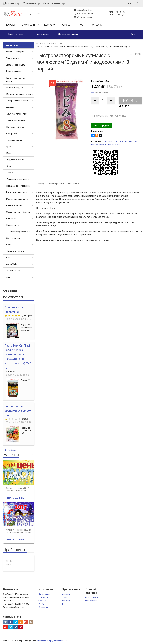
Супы (9, 258)
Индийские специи (16, 160)
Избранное (31, 3)
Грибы (9, 147)
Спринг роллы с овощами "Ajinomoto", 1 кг (18, 411)
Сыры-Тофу (12, 264)
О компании (29, 25)
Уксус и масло (13, 271)
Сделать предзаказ (102, 126)
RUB (130, 4)
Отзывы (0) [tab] (73, 184)
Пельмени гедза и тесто (18, 179)
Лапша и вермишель (68, 34)
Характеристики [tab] (56, 184)
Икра (9, 153)
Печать (135, 54)
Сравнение (11, 3)
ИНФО (80, 25)
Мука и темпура (14, 71)
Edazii (64, 597)
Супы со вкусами (99, 145)
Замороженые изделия (17, 101)
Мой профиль (92, 597)
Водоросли (12, 134)
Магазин (66, 594)
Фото (64, 604)
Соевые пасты (13, 225)
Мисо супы (113, 141)
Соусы (9, 245)
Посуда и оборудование (18, 186)
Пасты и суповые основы (19, 94)
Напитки (10, 107)
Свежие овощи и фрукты (18, 212)
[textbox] (51, 14)
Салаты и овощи (14, 205)
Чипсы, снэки (42, 34)
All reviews (10, 450)
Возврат (66, 25)
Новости (66, 601)
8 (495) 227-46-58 (83, 14)
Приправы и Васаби (16, 127)
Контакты (97, 25)
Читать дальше (15, 498)
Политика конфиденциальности (52, 640)
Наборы (10, 173)
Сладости (11, 218)
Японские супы (114, 145)
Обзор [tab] (41, 184)
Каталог (11, 25)
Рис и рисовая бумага (17, 192)
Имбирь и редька (15, 88)
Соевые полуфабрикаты (18, 232)
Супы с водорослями (128, 141)
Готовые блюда (14, 140)
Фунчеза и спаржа (15, 251)
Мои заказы (91, 601)
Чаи (8, 277)
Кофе (9, 166)
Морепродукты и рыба (17, 199)
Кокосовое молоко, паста (16, 80)
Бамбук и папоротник (17, 114)
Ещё (133, 34)
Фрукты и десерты (17, 34)
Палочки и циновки (16, 120)
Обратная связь (83, 17)
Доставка (50, 25)
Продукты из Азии (45, 43)
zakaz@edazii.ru (83, 10)
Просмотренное (54, 3)
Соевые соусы (13, 238)
